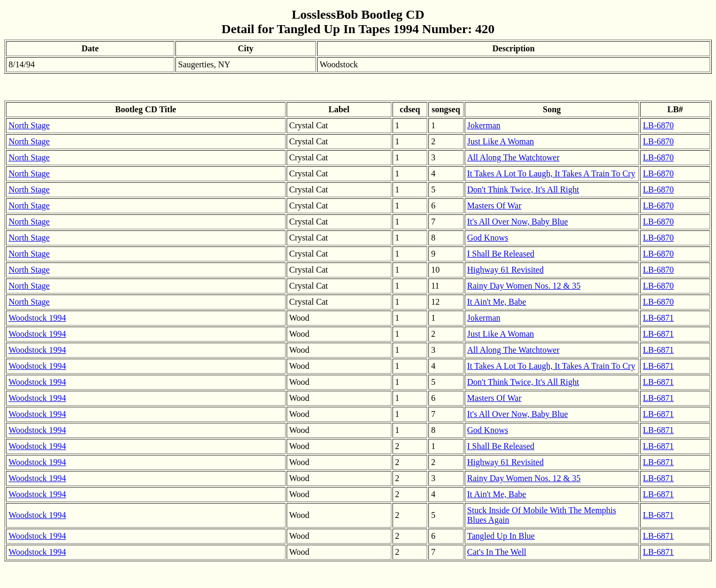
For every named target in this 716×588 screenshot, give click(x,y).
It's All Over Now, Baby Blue (518, 222)
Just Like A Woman (501, 141)
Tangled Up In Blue (501, 536)
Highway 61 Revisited (506, 270)
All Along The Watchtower (514, 157)
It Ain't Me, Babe (497, 302)
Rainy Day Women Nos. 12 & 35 (524, 286)
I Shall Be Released (501, 254)
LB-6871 (658, 318)
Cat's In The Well (497, 552)
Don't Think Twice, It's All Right (523, 189)
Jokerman (484, 125)
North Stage (29, 125)
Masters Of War (495, 206)
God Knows (488, 238)
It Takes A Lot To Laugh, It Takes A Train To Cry (551, 173)
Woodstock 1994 (37, 318)
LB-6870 (658, 125)
